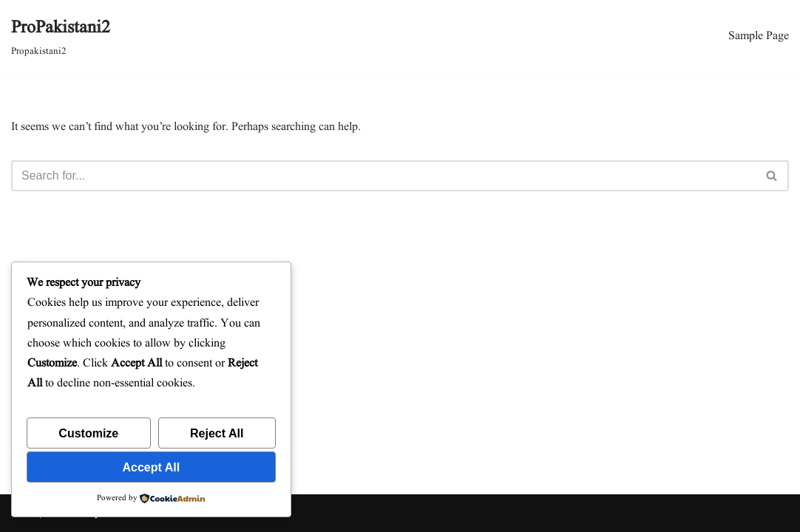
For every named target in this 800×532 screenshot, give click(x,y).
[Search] (383, 176)
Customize (88, 433)
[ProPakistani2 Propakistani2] (61, 37)
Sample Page (759, 36)
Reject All (217, 433)
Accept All (152, 467)
